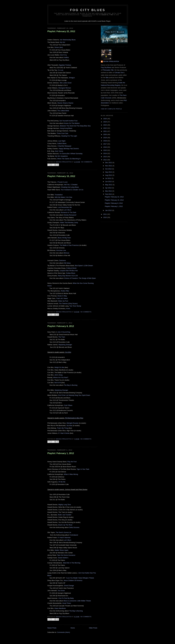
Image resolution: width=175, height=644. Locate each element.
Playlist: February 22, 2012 (61, 31)
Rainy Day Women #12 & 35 (68, 276)
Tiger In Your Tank (83, 469)
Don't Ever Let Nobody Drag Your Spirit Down (74, 395)
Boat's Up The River (65, 525)
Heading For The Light (69, 136)
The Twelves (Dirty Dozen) (68, 304)
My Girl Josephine (61, 156)
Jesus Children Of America (73, 580)
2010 (105, 217)
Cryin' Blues (68, 405)
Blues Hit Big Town (64, 238)
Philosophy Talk (108, 70)
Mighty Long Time (65, 505)
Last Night (62, 141)
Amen (68, 308)
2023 (105, 125)
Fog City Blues (88, 10)
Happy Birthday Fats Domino (69, 149)
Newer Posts (52, 628)
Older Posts (93, 628)
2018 (105, 141)
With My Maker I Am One (63, 197)
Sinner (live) (59, 47)
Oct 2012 (109, 169)
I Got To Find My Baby (66, 598)
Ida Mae (69, 426)
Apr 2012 (109, 188)
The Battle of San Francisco (69, 245)
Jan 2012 (109, 210)
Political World (71, 268)
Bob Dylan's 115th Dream (84, 266)
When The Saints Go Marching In (69, 159)
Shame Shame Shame (65, 103)
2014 (105, 153)
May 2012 (109, 185)
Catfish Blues (62, 143)
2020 (105, 134)
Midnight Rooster (73, 423)
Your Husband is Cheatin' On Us (72, 190)
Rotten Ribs (65, 291)
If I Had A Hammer (64, 538)
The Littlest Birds (63, 111)
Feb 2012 (109, 194)
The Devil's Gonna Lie (63, 532)
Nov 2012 (109, 166)
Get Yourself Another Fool (68, 121)
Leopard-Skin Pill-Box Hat (69, 271)
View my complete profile (111, 109)
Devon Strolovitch (111, 61)
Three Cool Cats (62, 133)
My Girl (63, 42)
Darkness (63, 260)
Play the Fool (72, 462)
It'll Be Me (62, 482)
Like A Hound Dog (64, 332)
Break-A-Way (62, 296)
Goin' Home (59, 151)
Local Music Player (104, 21)
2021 (105, 131)
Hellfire (66, 57)
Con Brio (68, 352)
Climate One (119, 73)
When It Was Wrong (71, 474)
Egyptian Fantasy (65, 65)
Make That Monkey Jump (69, 223)
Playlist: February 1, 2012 (61, 453)
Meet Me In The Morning (72, 563)
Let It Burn (68, 210)
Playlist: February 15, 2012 (61, 176)
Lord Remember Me (65, 207)
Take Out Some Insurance (66, 555)
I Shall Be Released (64, 146)
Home (73, 628)
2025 (105, 119)
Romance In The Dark (68, 212)
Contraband (74, 535)
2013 (105, 157)
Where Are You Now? (61, 377)
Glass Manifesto (60, 608)
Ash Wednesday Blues (68, 40)
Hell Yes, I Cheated (71, 185)
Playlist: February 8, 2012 (61, 326)
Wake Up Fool (63, 301)
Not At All (58, 383)
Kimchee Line (61, 250)
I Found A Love (62, 182)
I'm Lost (60, 70)
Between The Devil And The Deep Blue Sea (75, 126)
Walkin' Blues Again (61, 550)
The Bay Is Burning (71, 385)
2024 (105, 122)
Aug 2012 (109, 175)
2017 (105, 144)
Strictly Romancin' (70, 215)
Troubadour (59, 195)
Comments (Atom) (63, 632)
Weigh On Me (59, 367)
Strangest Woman (65, 88)
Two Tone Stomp (75, 306)
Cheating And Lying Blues (70, 187)
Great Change (69, 586)
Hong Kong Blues (66, 128)
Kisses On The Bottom (72, 123)
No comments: (87, 162)
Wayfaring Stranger (65, 345)
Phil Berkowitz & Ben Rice (74, 418)
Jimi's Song (58, 375)
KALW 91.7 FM (107, 15)
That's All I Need (62, 298)
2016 (105, 147)
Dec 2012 (109, 163)
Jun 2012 (109, 182)
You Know (61, 591)
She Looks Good (65, 83)
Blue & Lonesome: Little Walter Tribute (77, 601)
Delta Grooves (74, 527)
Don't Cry (64, 55)
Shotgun (72, 78)
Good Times (67, 603)
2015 (105, 150)
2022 (105, 128)
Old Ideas (67, 263)
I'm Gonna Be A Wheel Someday (71, 154)
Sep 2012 (109, 172)
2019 (105, 138)
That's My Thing (63, 428)
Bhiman (67, 253)
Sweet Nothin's (63, 558)
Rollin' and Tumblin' (65, 515)
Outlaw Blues (71, 273)
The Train (62, 337)
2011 (105, 214)
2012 (105, 160)
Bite (107, 78)
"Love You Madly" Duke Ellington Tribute (80, 578)
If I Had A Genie (64, 433)
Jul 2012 (108, 178)
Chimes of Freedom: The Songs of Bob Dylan (80, 278)
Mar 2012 (109, 191)
